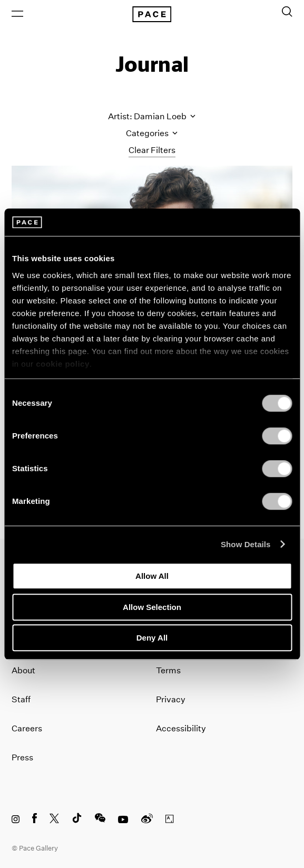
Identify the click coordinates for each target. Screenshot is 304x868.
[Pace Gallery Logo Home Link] (152, 14)
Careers (27, 728)
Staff (21, 699)
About (23, 670)
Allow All (152, 576)
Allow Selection (152, 607)
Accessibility (181, 728)
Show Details (246, 544)
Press (22, 757)
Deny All (152, 638)
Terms (168, 670)
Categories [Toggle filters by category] (152, 133)
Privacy (171, 699)
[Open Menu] (17, 14)
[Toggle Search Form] (287, 12)
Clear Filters (152, 150)
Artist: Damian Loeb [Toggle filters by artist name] (152, 116)
